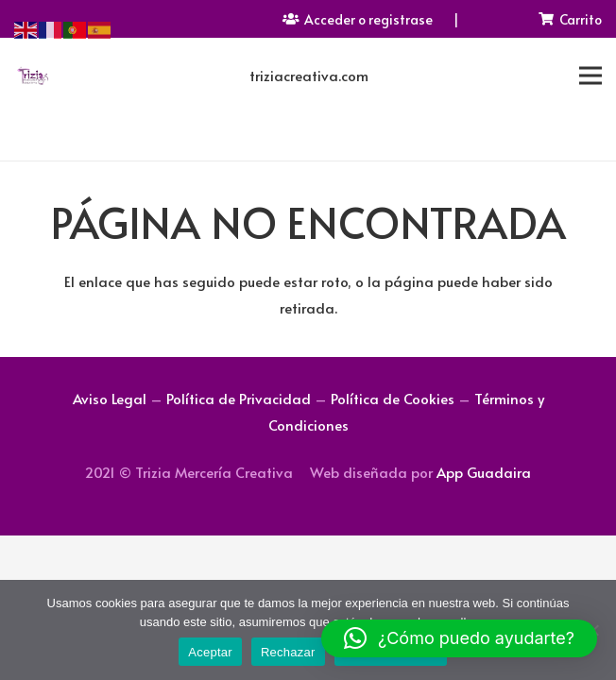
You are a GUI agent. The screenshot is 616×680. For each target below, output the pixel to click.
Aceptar (210, 652)
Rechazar (288, 652)
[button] (459, 638)
